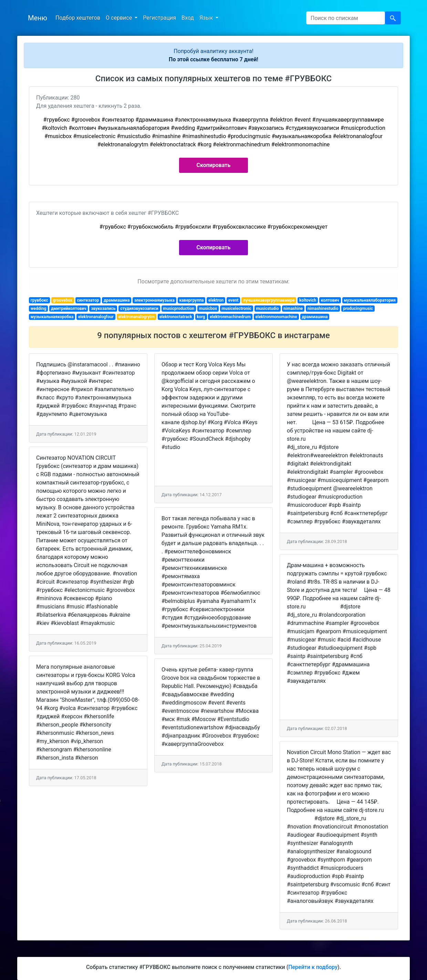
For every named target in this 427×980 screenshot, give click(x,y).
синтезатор (88, 300)
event (233, 300)
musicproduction (179, 309)
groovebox (63, 300)
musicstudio (267, 309)
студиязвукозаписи (139, 309)
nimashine (293, 309)
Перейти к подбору (313, 967)
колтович (330, 300)
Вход (188, 18)
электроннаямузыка (154, 300)
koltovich (308, 300)
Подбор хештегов (78, 18)
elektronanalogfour (96, 317)
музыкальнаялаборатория (370, 300)
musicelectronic (237, 309)
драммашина (117, 300)
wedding (39, 309)
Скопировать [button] (214, 165)
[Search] (346, 18)
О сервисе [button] (119, 18)
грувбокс (39, 300)
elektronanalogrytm (136, 317)
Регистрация (159, 18)
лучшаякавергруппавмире (269, 300)
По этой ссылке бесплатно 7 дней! (213, 59)
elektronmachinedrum (230, 317)
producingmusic (358, 309)
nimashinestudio (323, 309)
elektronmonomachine (276, 317)
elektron (216, 300)
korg (201, 317)
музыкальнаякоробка (52, 317)
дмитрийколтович (69, 309)
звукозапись (103, 309)
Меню (38, 18)
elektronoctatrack (176, 317)
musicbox (208, 309)
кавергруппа (191, 300)
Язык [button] (207, 18)
